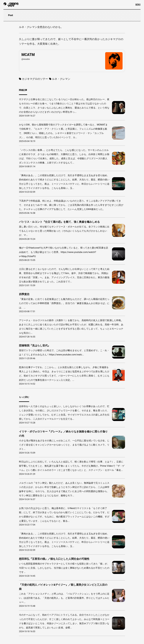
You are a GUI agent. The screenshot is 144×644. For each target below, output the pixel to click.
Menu (138, 5)
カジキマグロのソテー (33, 79)
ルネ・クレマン (60, 79)
